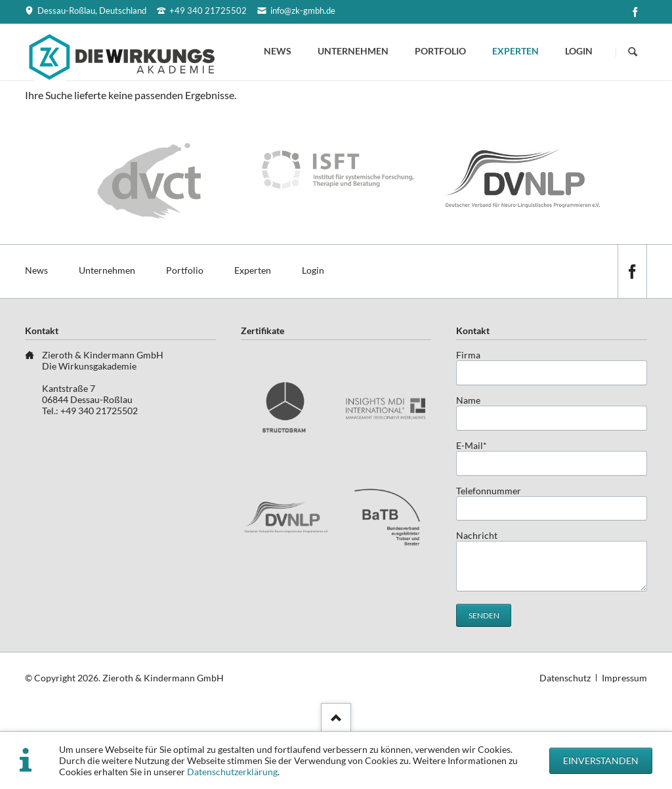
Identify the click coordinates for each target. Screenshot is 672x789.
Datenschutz (565, 678)
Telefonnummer (489, 491)
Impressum (624, 678)
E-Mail (477, 445)
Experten (515, 51)
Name (468, 400)
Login (579, 51)
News (278, 51)
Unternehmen (353, 51)
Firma (468, 355)
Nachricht (477, 535)
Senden (484, 615)
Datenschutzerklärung (232, 772)
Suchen (633, 53)
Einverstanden (601, 760)
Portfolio (440, 51)
